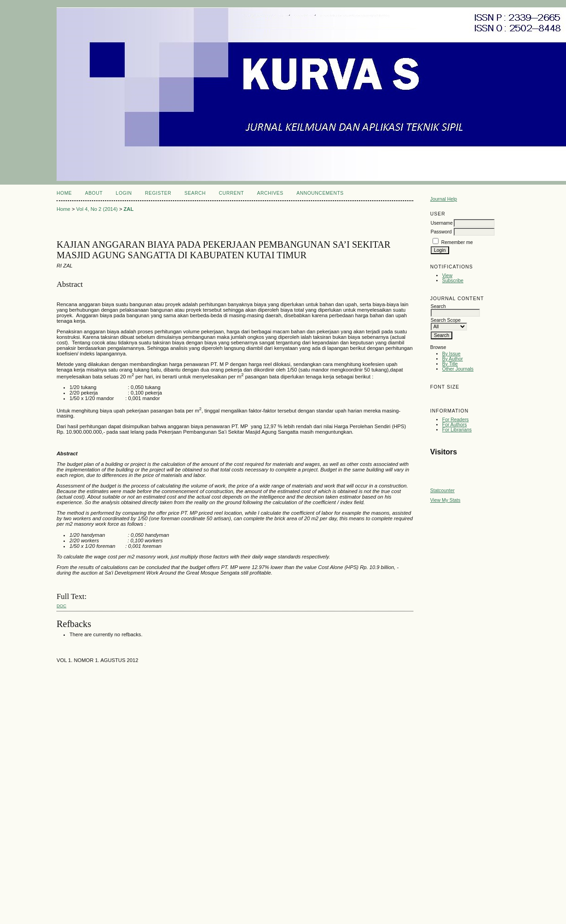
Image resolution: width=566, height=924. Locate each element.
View (447, 276)
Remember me (457, 242)
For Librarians (457, 430)
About (94, 193)
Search (195, 193)
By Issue (451, 354)
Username (442, 223)
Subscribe (453, 281)
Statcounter (442, 491)
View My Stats (445, 500)
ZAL (129, 209)
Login (124, 193)
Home (64, 193)
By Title (450, 364)
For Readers (456, 420)
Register (158, 193)
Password (441, 232)
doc (61, 606)
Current (231, 193)
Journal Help (444, 199)
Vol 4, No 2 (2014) (97, 209)
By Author (453, 359)
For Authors (455, 425)
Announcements (320, 193)
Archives (270, 193)
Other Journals (458, 369)
